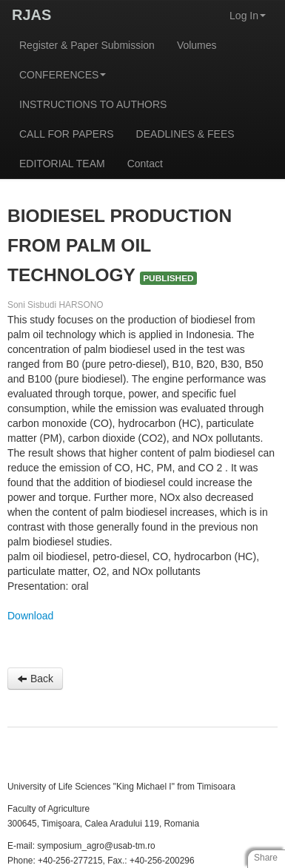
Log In (248, 16)
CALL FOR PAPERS (67, 134)
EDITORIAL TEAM (62, 164)
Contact (145, 164)
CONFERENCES (63, 75)
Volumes (197, 45)
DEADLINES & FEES (185, 134)
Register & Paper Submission (87, 45)
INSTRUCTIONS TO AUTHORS (93, 104)
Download (30, 616)
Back (35, 679)
